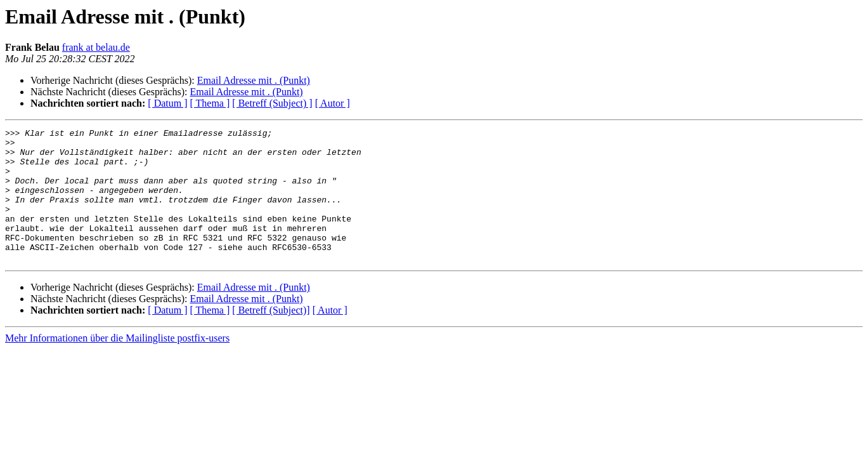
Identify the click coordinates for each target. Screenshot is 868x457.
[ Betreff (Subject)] (271, 337)
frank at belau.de (96, 47)
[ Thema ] (210, 103)
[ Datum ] (167, 103)
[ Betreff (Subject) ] (272, 103)
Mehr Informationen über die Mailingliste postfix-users (117, 365)
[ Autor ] (333, 103)
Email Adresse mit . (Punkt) (254, 80)
